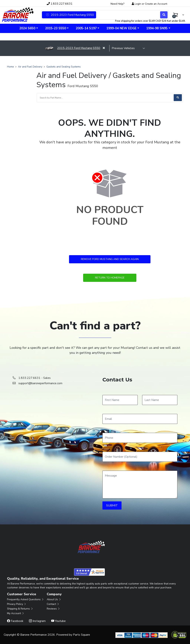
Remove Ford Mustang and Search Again (110, 259)
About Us (54, 599)
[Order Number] (140, 457)
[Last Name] (160, 400)
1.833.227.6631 (60, 4)
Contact (53, 604)
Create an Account (156, 4)
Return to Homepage (110, 278)
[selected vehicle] (127, 48)
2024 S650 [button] (27, 28)
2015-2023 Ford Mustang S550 (73, 48)
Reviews (53, 609)
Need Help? (117, 4)
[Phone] (140, 438)
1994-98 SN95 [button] (157, 28)
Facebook (15, 621)
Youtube (58, 621)
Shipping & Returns (20, 609)
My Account (16, 613)
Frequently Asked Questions (26, 599)
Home (10, 67)
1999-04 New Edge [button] (121, 28)
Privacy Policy (17, 604)
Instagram (37, 621)
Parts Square (81, 635)
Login (138, 4)
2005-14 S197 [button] (86, 28)
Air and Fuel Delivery (30, 67)
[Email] (140, 419)
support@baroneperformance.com (40, 383)
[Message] (140, 485)
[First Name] (120, 400)
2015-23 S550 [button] (56, 28)
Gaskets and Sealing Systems (64, 67)
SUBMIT (112, 505)
